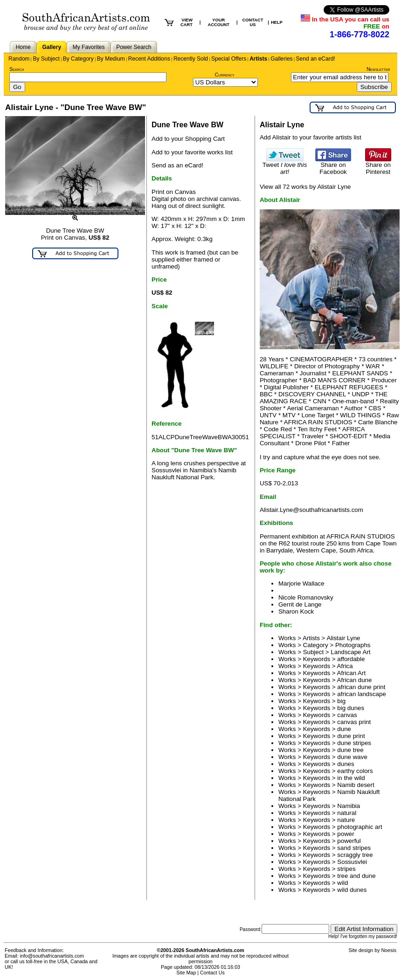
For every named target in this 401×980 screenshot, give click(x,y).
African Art (351, 673)
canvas (347, 715)
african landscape (361, 694)
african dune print (361, 687)
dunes (346, 764)
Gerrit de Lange (300, 604)
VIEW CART (187, 22)
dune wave (352, 757)
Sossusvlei (352, 862)
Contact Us (212, 973)
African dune (355, 680)
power (346, 834)
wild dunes (352, 890)
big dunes (351, 708)
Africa (345, 666)
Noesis (389, 950)
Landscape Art (350, 652)
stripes (346, 869)
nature (346, 820)
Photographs (353, 645)
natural (347, 813)
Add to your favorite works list (192, 152)
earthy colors (355, 771)
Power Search (134, 47)
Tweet (285, 166)
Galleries (281, 59)
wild (342, 883)
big (341, 701)
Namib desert (356, 785)
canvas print (354, 722)
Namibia (349, 806)
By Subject (46, 59)
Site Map (186, 973)
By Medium (111, 59)
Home (23, 47)
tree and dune (356, 876)
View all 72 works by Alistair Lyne (305, 187)
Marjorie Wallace (301, 583)
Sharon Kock (296, 611)
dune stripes (354, 743)
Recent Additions (149, 59)
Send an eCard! (316, 59)
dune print (351, 736)
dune (344, 729)
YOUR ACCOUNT (218, 22)
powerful (349, 841)
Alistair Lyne (343, 638)
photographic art (360, 827)
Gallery (52, 47)
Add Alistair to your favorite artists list (311, 137)
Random (19, 59)
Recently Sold (191, 59)
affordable (351, 659)
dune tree (350, 750)
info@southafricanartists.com (52, 956)
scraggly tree (355, 855)
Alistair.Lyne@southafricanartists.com (311, 510)
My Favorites (89, 47)
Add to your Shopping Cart (188, 139)
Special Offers (229, 59)
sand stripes (354, 848)
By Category (78, 59)
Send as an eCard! (177, 165)
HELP (277, 22)
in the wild (351, 778)
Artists (258, 59)
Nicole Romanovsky (306, 597)
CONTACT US (253, 22)
